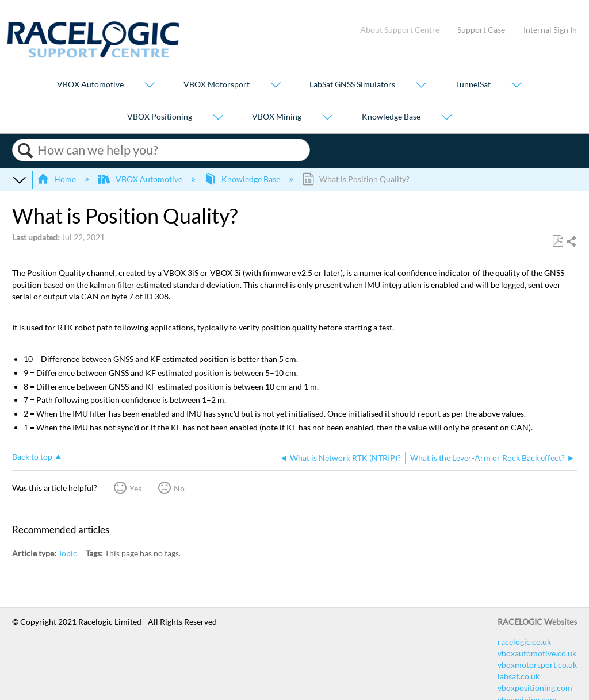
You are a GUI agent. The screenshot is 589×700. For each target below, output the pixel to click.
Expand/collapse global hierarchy (20, 179)
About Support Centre (400, 30)
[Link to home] (93, 55)
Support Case (481, 30)
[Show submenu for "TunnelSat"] (517, 86)
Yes (135, 488)
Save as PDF (558, 241)
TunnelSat (473, 85)
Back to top (32, 457)
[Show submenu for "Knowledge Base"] (446, 118)
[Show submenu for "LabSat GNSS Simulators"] (421, 86)
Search (25, 151)
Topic (68, 553)
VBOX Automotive (90, 85)
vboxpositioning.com (535, 688)
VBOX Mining (277, 116)
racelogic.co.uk (524, 642)
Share (571, 242)
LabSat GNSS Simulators (352, 85)
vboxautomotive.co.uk (537, 653)
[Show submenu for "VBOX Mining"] (327, 118)
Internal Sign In (550, 30)
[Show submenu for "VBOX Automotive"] (150, 86)
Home (57, 179)
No (179, 488)
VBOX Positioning (160, 116)
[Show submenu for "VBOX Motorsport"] (276, 86)
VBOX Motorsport (217, 85)
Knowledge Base (391, 116)
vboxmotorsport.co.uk (537, 665)
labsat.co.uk (519, 676)
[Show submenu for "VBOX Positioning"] (218, 118)
